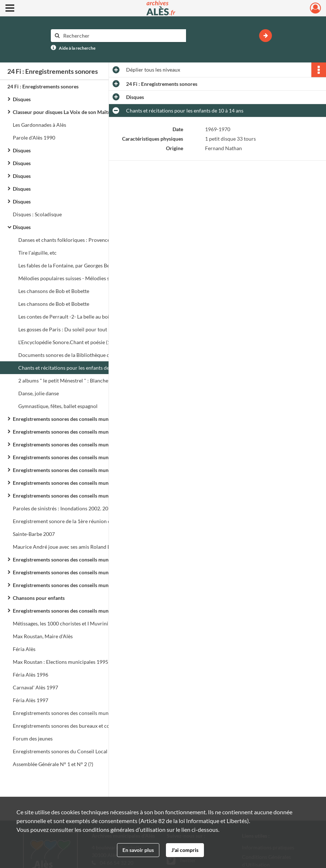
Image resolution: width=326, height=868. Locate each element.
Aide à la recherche (77, 48)
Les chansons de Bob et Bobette (54, 291)
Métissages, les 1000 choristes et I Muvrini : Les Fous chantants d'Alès (86, 623)
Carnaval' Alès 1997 (35, 687)
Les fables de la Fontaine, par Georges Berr (66, 265)
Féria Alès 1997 (31, 700)
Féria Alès (24, 649)
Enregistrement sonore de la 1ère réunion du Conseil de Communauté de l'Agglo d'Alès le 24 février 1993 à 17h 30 (86, 521)
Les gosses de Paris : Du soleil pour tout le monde (74, 329)
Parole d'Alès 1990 (34, 138)
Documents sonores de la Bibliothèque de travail (73, 355)
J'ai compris (185, 850)
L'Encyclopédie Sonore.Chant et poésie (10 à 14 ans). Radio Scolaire (91, 342)
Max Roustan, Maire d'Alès (43, 636)
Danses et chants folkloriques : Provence (64, 240)
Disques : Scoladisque (37, 214)
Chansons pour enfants (39, 598)
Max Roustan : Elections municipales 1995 (60, 662)
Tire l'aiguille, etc (37, 253)
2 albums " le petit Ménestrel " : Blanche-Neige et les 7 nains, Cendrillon (91, 380)
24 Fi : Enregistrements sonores (43, 86)
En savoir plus (138, 850)
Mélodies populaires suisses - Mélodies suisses (71, 278)
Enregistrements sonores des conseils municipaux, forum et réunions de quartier (86, 611)
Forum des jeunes (33, 738)
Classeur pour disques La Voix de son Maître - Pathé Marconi (81, 112)
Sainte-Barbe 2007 (34, 534)
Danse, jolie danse (39, 393)
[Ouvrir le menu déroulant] (10, 9)
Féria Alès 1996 (31, 675)
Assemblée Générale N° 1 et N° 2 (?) (53, 764)
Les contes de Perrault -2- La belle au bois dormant (75, 317)
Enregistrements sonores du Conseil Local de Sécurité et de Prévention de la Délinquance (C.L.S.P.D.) (86, 751)
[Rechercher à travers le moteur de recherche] (122, 36)
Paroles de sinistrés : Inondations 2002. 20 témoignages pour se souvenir (86, 508)
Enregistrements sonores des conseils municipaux (69, 419)
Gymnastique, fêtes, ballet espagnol (58, 406)
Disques (22, 99)
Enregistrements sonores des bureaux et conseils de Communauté (86, 726)
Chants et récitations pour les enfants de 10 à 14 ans (77, 368)
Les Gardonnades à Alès (39, 125)
